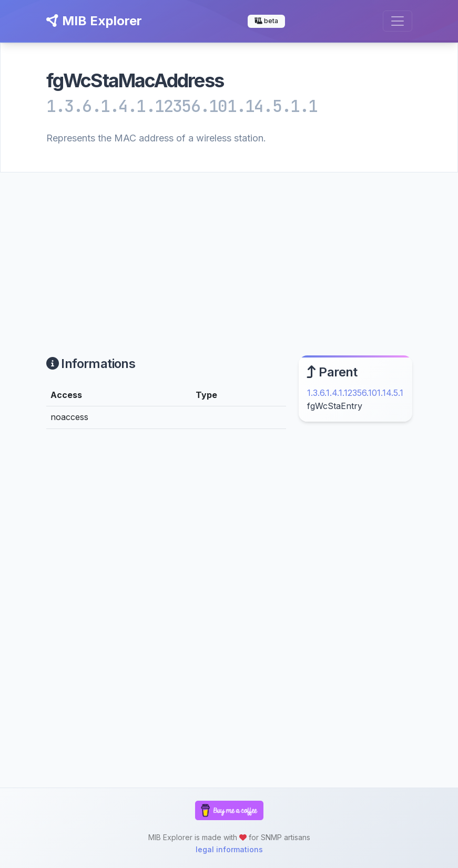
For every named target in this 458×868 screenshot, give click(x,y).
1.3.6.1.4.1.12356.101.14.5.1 (355, 393)
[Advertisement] (229, 251)
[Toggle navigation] (398, 21)
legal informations (229, 849)
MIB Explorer (94, 21)
